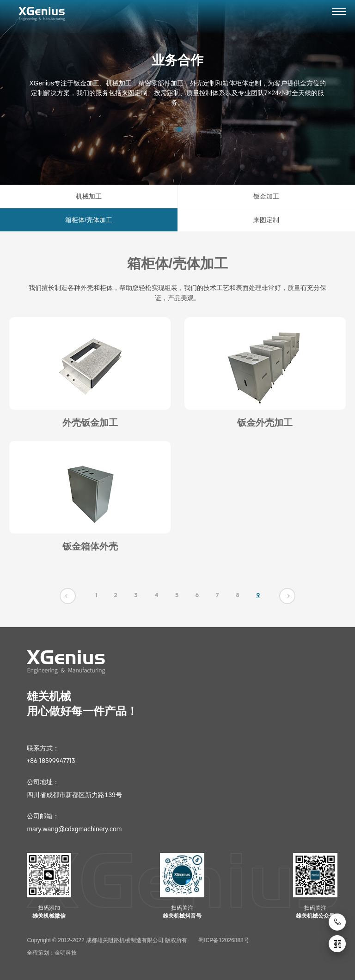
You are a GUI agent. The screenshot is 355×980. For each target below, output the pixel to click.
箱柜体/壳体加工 (89, 220)
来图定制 (266, 220)
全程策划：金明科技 (52, 953)
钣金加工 (266, 196)
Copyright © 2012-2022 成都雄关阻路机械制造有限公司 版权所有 (107, 940)
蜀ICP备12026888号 (223, 940)
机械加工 (89, 196)
